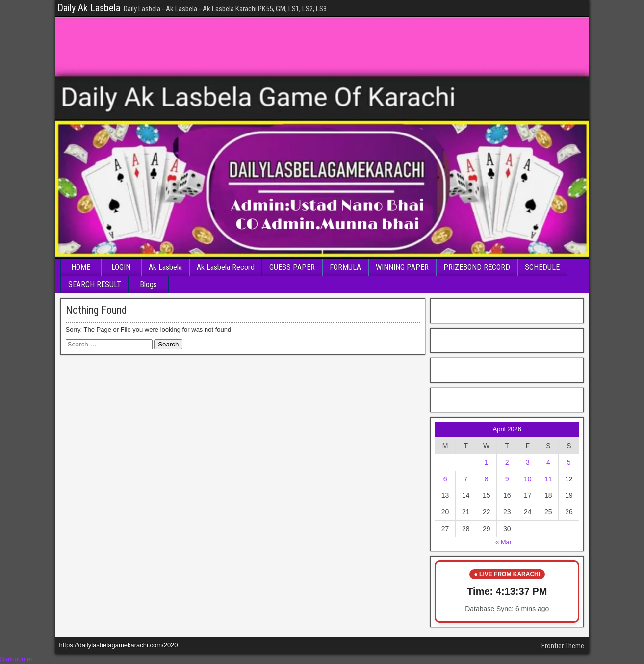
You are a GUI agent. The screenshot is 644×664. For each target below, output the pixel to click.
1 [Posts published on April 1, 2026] (487, 462)
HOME (81, 267)
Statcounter (16, 659)
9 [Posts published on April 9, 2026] (507, 479)
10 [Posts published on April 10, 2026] (528, 479)
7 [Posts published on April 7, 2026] (466, 479)
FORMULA (345, 267)
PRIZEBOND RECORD (477, 267)
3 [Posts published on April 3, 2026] (528, 462)
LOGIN (121, 267)
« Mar (503, 542)
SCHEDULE (542, 267)
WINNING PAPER (402, 267)
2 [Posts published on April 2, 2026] (507, 462)
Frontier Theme (563, 646)
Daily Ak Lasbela (89, 8)
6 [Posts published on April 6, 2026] (445, 479)
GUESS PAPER (292, 267)
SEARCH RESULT (95, 284)
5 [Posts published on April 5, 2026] (569, 462)
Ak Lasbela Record (226, 267)
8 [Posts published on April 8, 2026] (487, 479)
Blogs (148, 284)
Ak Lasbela (165, 267)
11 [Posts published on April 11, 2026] (548, 479)
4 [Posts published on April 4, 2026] (548, 462)
